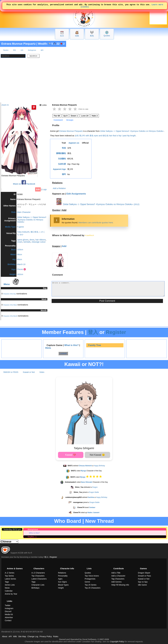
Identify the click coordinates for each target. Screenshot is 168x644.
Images (56, 246)
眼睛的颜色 (61, 153)
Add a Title (116, 573)
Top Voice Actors (92, 576)
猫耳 (42, 50)
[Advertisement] (84, 82)
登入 (93, 332)
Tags (7, 582)
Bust (13, 250)
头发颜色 (62, 159)
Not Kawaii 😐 (97, 455)
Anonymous (33, 529)
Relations (57, 183)
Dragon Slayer (144, 573)
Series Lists (10, 585)
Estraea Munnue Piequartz (19, 44)
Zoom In (5, 105)
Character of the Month (10, 316)
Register (116, 332)
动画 (77, 36)
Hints (48, 348)
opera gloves (23, 240)
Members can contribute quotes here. (96, 222)
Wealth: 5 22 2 (51, 44)
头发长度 (62, 164)
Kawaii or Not (29, 372)
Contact (8, 620)
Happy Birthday (99, 466)
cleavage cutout (39, 242)
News (7, 588)
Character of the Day (9, 294)
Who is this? (34, 533)
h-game (21, 227)
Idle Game (142, 585)
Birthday (12, 264)
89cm (20, 259)
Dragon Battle (94, 492)
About (5, 636)
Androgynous (32, 50)
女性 (22, 50)
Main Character (24, 212)
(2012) (137, 204)
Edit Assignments (76, 194)
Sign (14, 269)
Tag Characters (118, 579)
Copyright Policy (117, 642)
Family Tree (95, 345)
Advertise (9, 617)
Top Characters (38, 576)
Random (6, 50)
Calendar (9, 591)
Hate (95, 116)
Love (85, 116)
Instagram (9, 608)
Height (13, 274)
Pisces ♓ (22, 269)
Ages (60, 579)
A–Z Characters (38, 573)
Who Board (68, 521)
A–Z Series (10, 573)
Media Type (10, 227)
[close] (85, 7)
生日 (62, 36)
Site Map (22, 636)
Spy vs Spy (143, 582)
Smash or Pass (144, 576)
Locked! (63, 353)
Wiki (15, 636)
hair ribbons (41, 240)
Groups (70, 120)
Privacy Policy (46, 636)
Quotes (107, 36)
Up (65, 116)
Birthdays (35, 588)
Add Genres (117, 582)
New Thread (100, 521)
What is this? (72, 345)
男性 (15, 50)
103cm (20, 250)
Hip (14, 259)
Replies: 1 (32, 537)
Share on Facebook (24, 183)
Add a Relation (59, 188)
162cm (20, 274)
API (10, 636)
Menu (7, 284)
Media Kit (9, 614)
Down (74, 116)
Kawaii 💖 (71, 455)
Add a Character (118, 576)
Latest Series (10, 579)
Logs (45, 189)
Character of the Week (10, 305)
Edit (38, 189)
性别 (64, 148)
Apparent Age (59, 169)
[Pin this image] (34, 107)
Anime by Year (11, 594)
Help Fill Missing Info (120, 585)
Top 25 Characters (93, 588)
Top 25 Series (91, 585)
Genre (87, 582)
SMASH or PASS (11, 372)
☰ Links (43, 105)
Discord (8, 611)
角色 (92, 36)
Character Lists (38, 585)
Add (64, 210)
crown (20, 242)
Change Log (33, 636)
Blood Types (63, 585)
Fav (57, 116)
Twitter (8, 605)
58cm (20, 254)
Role (14, 212)
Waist (13, 254)
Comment (58, 120)
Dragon (95, 487)
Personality (63, 576)
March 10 (21, 264)
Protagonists (90, 579)
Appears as (74, 143)
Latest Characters (39, 579)
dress (32, 240)
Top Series (9, 576)
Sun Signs (62, 582)
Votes (42, 372)
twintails (27, 242)
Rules (56, 636)
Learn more (157, 5)
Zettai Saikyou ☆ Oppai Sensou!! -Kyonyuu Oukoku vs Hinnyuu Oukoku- (32, 220)
